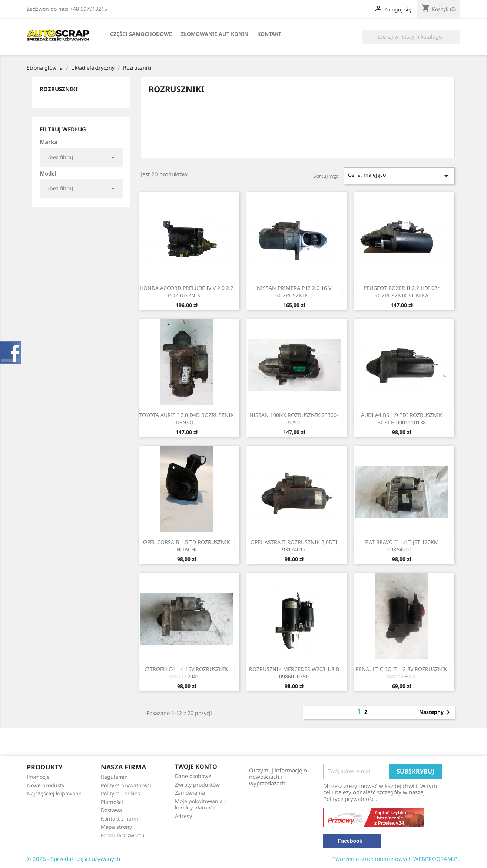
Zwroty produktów (197, 784)
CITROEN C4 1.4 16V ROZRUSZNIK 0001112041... (186, 673)
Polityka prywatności (126, 785)
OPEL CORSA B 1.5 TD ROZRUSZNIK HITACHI (187, 546)
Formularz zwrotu (123, 835)
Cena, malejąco (399, 176)
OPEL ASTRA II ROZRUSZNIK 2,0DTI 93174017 (294, 546)
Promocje (38, 777)
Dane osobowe (193, 776)
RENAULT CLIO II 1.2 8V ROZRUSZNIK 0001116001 (401, 673)
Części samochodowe (141, 34)
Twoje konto (196, 767)
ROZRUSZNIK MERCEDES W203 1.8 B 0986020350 (294, 673)
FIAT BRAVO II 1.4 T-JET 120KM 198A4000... (402, 546)
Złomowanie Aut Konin (215, 34)
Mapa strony (116, 827)
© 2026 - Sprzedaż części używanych (73, 859)
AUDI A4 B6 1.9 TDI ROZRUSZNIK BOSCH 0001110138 (402, 419)
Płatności (112, 802)
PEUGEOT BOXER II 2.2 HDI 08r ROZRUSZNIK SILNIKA (402, 292)
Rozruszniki (59, 89)
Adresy (183, 816)
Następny (436, 712)
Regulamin (114, 777)
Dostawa (111, 810)
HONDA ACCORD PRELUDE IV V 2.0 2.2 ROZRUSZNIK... (187, 292)
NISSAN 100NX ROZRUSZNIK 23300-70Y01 (294, 419)
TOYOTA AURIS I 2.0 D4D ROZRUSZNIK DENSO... (186, 419)
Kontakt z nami (119, 819)
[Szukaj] (411, 37)
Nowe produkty (46, 785)
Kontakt (269, 34)
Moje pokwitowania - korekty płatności (201, 804)
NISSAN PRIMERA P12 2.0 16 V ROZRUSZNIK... (294, 292)
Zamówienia (190, 793)
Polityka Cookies (120, 793)
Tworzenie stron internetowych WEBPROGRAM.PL (396, 859)
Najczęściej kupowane (54, 793)
